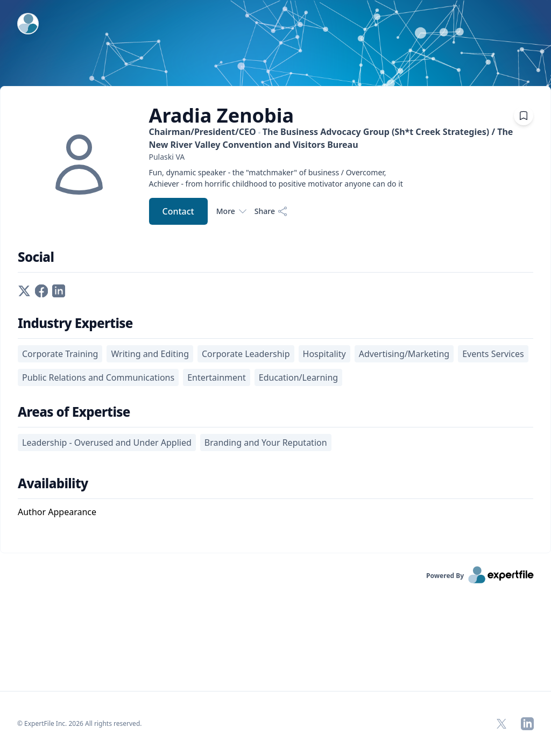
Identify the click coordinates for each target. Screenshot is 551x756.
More (231, 211)
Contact (178, 211)
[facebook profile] (41, 290)
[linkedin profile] (59, 290)
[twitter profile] (24, 290)
